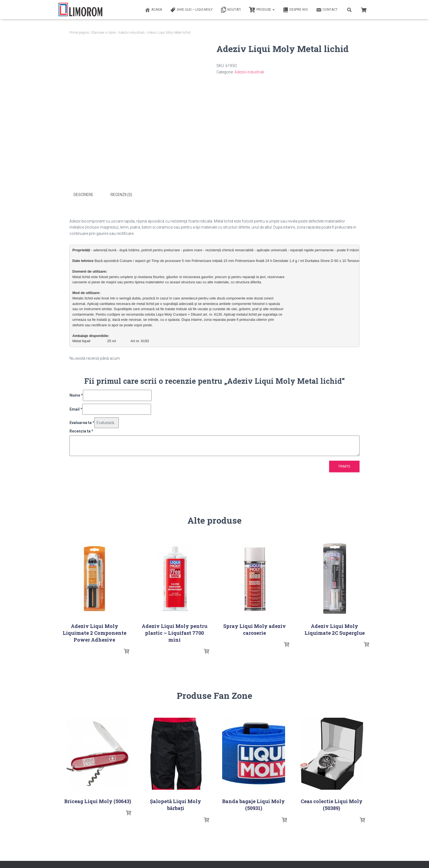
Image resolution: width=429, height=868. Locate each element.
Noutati (231, 10)
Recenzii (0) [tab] (121, 195)
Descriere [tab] (83, 195)
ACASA (153, 10)
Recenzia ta (81, 431)
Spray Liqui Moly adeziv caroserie (255, 629)
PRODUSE (262, 10)
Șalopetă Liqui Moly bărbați (176, 804)
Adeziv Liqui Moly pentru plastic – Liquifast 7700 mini (175, 633)
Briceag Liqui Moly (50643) (98, 801)
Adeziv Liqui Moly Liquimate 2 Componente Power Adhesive (95, 633)
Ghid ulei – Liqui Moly (191, 10)
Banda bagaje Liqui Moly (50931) (253, 804)
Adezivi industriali (131, 33)
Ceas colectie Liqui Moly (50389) (332, 804)
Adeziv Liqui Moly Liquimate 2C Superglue (335, 629)
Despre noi (295, 10)
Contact (327, 10)
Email (76, 409)
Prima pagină (79, 33)
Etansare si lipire (104, 33)
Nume (76, 395)
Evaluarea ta (82, 422)
